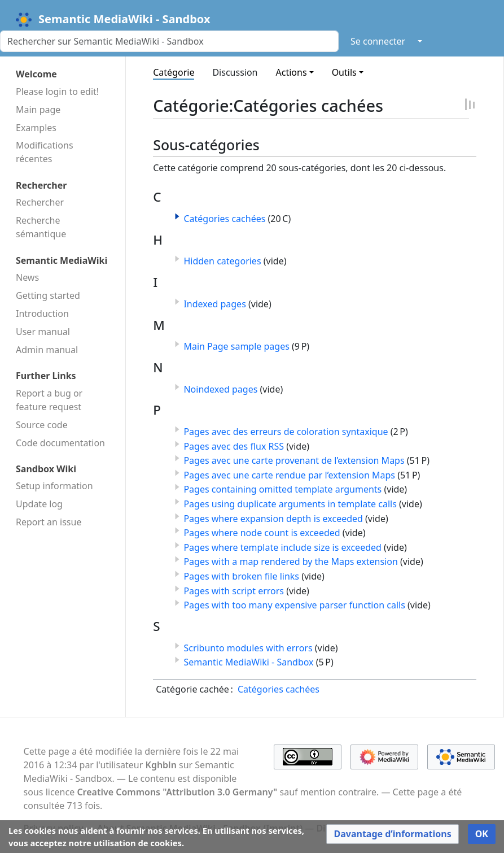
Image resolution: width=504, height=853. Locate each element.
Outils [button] (344, 72)
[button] (177, 216)
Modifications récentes (45, 152)
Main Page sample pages (236, 346)
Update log (39, 504)
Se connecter (378, 41)
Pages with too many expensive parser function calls (294, 605)
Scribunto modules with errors (248, 648)
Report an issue (49, 522)
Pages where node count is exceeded (262, 533)
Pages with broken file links (241, 576)
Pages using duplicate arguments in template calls (290, 504)
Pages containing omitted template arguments (282, 489)
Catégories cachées (224, 219)
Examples (36, 128)
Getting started (48, 295)
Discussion (235, 72)
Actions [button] (292, 72)
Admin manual (47, 350)
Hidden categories (222, 261)
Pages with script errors (234, 591)
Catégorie (174, 72)
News (27, 277)
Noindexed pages (220, 389)
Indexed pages (214, 304)
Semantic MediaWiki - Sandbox (248, 662)
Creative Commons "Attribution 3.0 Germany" (177, 792)
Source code (42, 425)
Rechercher (40, 202)
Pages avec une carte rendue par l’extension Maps (289, 475)
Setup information (54, 486)
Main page (38, 110)
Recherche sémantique (41, 227)
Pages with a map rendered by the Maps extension (290, 562)
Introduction (42, 314)
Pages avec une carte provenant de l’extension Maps (294, 460)
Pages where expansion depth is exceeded (273, 519)
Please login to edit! (57, 92)
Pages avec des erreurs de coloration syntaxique (286, 432)
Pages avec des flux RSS (234, 446)
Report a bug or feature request (49, 400)
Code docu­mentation (60, 443)
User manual (43, 332)
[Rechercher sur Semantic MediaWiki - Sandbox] (169, 41)
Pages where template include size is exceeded (282, 547)
